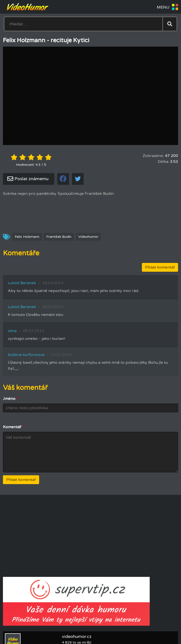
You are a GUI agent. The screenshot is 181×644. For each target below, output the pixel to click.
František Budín (59, 237)
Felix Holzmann (27, 237)
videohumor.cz (77, 636)
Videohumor (88, 237)
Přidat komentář (160, 267)
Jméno (10, 399)
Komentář (13, 427)
